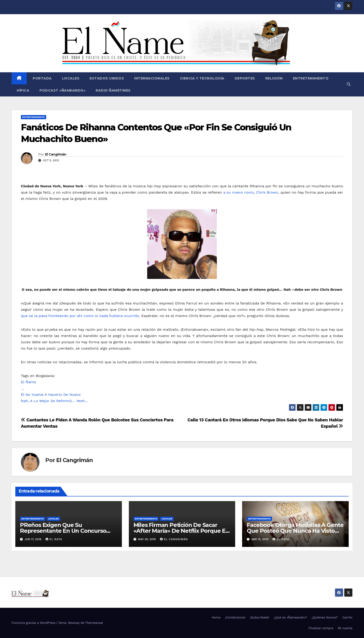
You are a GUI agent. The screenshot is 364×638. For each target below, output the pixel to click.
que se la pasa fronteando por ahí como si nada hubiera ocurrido (80, 316)
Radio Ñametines (113, 90)
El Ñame (28, 382)
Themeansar (94, 623)
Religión (274, 78)
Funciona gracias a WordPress (34, 623)
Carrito (347, 617)
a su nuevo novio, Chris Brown (251, 192)
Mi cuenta (345, 628)
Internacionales (152, 78)
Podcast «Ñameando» (62, 90)
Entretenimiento (311, 78)
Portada (42, 78)
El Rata (54, 539)
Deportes (245, 78)
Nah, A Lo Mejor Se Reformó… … (54, 401)
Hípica (23, 90)
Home (216, 617)
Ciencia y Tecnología (202, 78)
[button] (349, 84)
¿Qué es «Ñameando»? (290, 617)
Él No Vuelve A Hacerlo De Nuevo (51, 395)
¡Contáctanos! (235, 617)
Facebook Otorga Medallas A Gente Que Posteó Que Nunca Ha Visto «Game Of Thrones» (295, 531)
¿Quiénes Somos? (325, 617)
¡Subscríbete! (260, 617)
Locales (71, 78)
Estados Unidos (107, 78)
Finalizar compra (321, 628)
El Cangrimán (56, 154)
